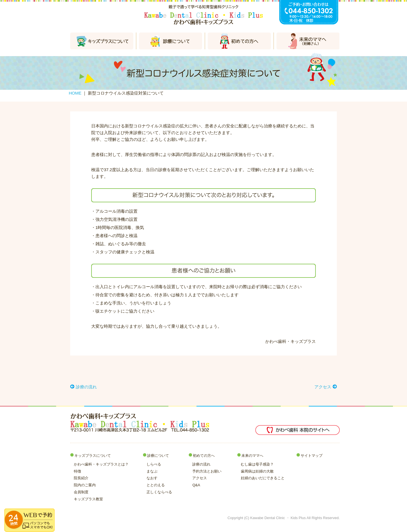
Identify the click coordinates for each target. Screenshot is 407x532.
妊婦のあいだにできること (263, 478)
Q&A (196, 485)
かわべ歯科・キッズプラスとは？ (101, 464)
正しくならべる (159, 492)
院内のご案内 (85, 485)
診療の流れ (201, 464)
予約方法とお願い (207, 471)
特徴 (77, 471)
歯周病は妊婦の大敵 (257, 471)
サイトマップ (312, 456)
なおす (152, 478)
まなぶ (152, 471)
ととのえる (156, 485)
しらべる (154, 464)
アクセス (200, 478)
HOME (75, 93)
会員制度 (81, 492)
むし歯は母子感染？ (257, 464)
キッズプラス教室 (88, 499)
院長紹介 (81, 478)
